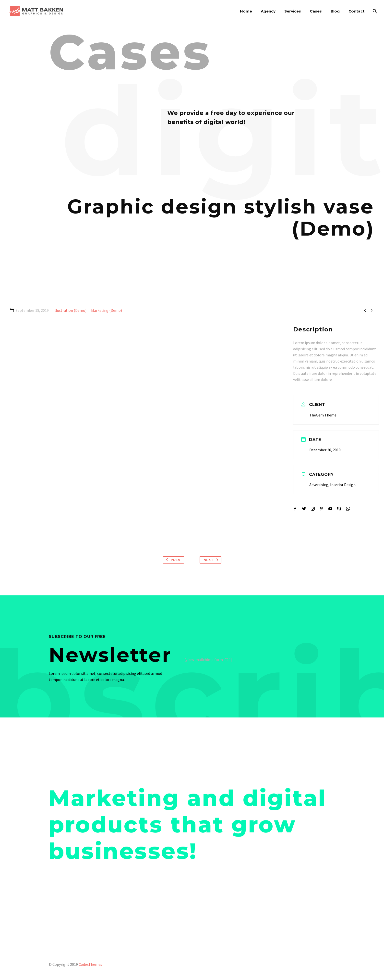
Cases (316, 11)
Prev (172, 560)
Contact (356, 11)
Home (246, 11)
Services (293, 11)
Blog (335, 11)
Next (212, 560)
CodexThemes (90, 964)
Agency (268, 11)
